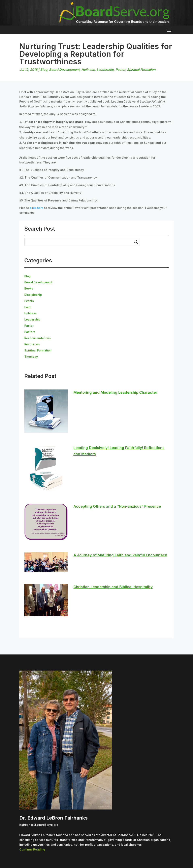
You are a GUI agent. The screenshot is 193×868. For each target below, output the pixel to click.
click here (37, 208)
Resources (32, 344)
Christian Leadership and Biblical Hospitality (113, 587)
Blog (44, 70)
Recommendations (38, 338)
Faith (28, 307)
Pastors (30, 332)
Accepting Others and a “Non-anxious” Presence (117, 506)
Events (29, 301)
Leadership (105, 70)
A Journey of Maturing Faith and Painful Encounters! (120, 555)
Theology (31, 357)
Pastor (120, 70)
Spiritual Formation (141, 70)
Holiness (88, 70)
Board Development (64, 70)
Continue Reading (32, 849)
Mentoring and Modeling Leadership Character (115, 392)
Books (29, 288)
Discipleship (33, 295)
